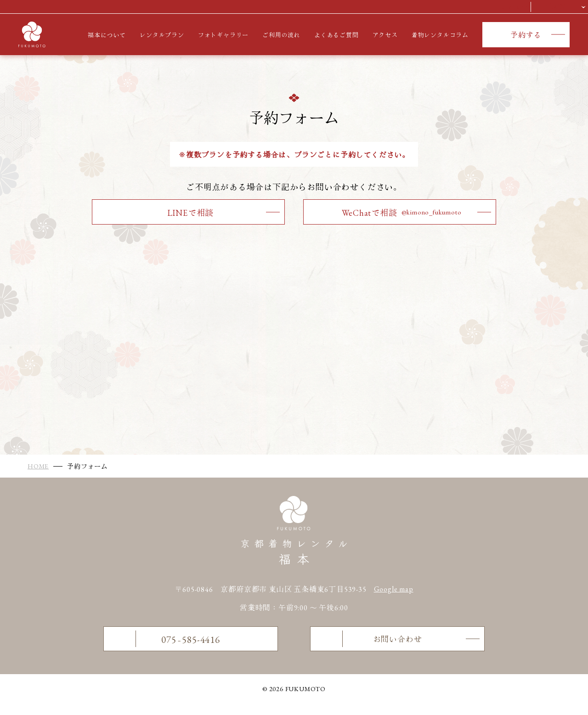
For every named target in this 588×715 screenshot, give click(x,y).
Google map (394, 589)
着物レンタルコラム (440, 35)
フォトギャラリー (223, 35)
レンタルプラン (162, 35)
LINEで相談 (191, 213)
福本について (107, 35)
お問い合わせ (370, 644)
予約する (526, 35)
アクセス (385, 35)
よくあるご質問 (336, 35)
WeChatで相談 (401, 213)
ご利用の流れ (281, 35)
